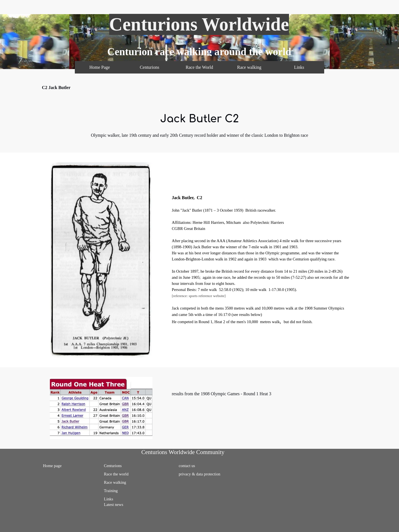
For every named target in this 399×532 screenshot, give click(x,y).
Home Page (99, 67)
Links (299, 67)
